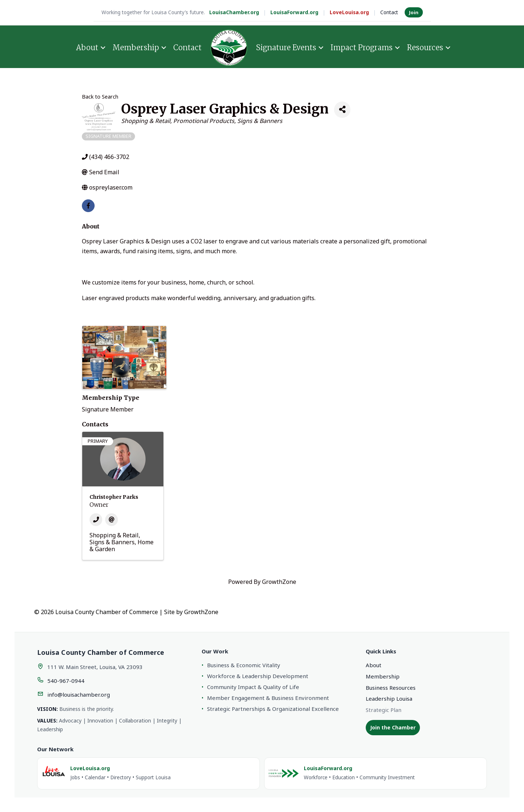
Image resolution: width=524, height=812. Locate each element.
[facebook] (88, 206)
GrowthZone (279, 582)
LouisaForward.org (294, 12)
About (87, 47)
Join (414, 12)
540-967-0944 (66, 681)
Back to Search (100, 97)
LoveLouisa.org (349, 12)
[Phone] (96, 520)
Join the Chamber (393, 727)
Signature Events (286, 47)
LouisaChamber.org (234, 12)
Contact (389, 12)
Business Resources (391, 688)
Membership (136, 47)
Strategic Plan (384, 710)
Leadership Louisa (389, 698)
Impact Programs (362, 47)
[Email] (112, 520)
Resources (425, 47)
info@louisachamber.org (79, 694)
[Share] (342, 110)
